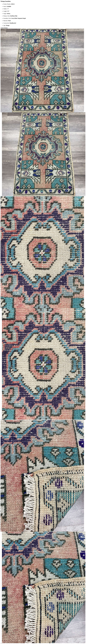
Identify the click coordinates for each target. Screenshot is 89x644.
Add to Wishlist (4, 28)
